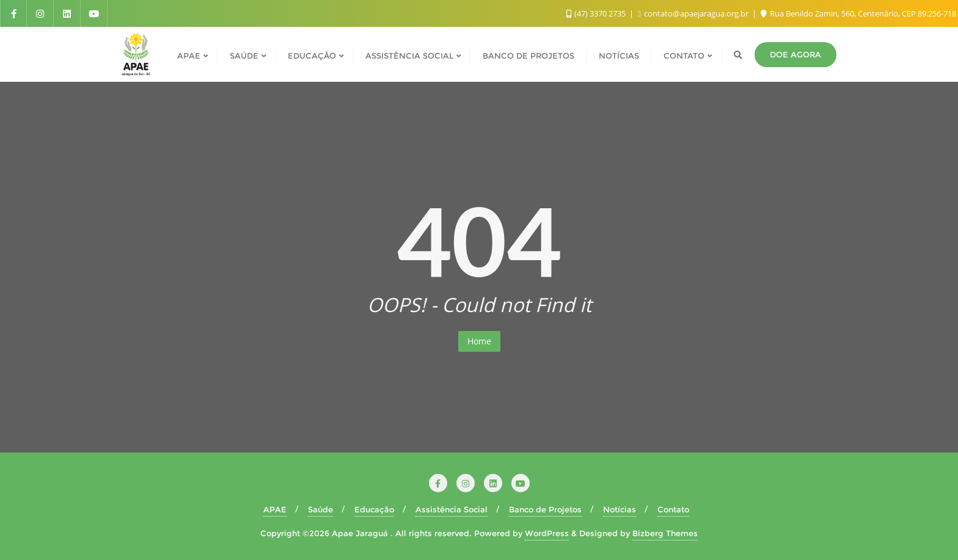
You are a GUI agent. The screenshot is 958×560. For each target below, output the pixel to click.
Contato (673, 509)
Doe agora (795, 54)
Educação (374, 509)
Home (479, 341)
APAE (275, 509)
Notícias (620, 509)
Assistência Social (452, 509)
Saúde (320, 509)
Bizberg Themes (665, 533)
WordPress (547, 533)
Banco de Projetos (545, 509)
